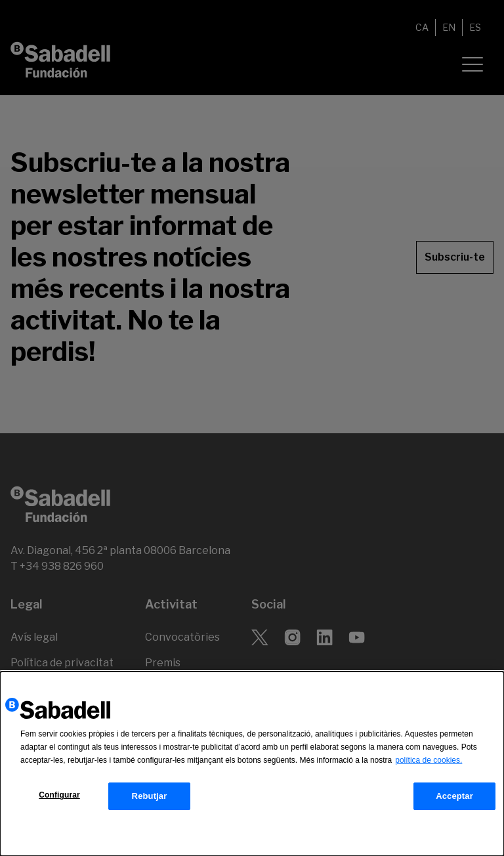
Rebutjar (150, 797)
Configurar (59, 796)
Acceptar (454, 797)
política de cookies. (429, 761)
